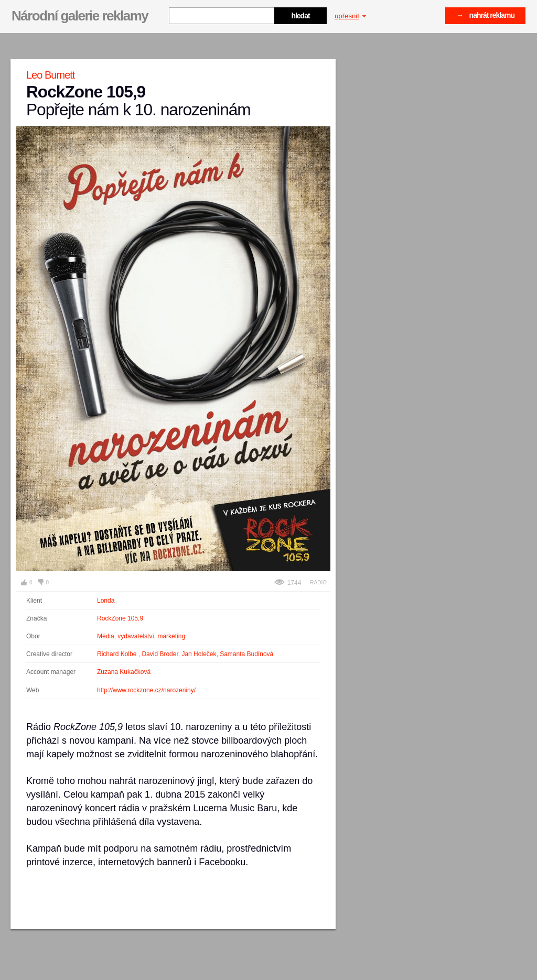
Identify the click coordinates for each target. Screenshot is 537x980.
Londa (106, 601)
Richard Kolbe (118, 654)
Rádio (318, 582)
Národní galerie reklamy (80, 16)
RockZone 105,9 (120, 618)
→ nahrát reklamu (485, 15)
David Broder (160, 654)
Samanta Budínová (246, 654)
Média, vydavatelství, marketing (141, 636)
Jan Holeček (199, 654)
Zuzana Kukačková (124, 672)
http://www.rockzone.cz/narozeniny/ (146, 690)
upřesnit (350, 16)
